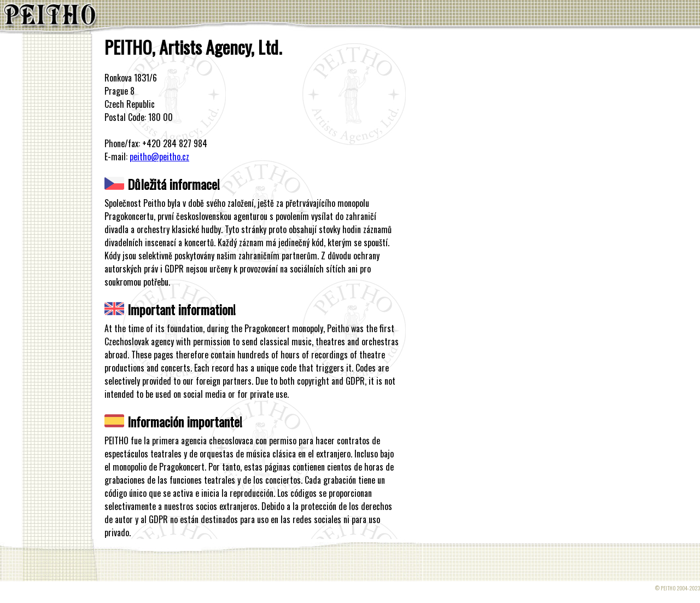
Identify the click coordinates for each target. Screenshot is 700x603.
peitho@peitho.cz (159, 156)
